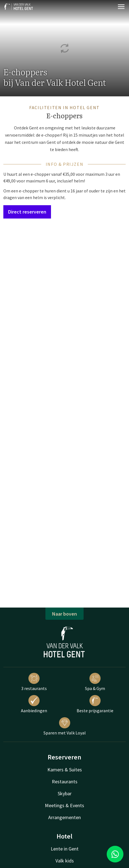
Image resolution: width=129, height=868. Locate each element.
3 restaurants (34, 682)
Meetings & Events (64, 805)
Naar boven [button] (64, 614)
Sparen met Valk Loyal (65, 726)
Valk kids (65, 861)
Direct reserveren (27, 212)
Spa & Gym (95, 682)
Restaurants (65, 782)
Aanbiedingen (34, 704)
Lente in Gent (65, 849)
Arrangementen (64, 817)
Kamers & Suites (65, 770)
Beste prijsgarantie (95, 704)
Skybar (65, 793)
